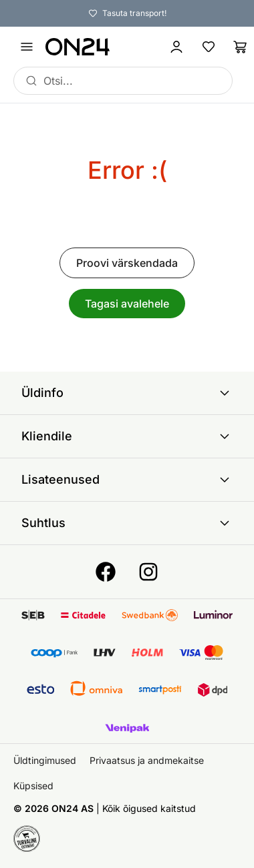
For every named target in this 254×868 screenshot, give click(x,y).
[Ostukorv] (241, 47)
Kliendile (127, 436)
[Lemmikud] (209, 47)
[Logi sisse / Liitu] (176, 47)
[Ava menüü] (27, 47)
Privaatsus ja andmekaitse (147, 760)
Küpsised (33, 786)
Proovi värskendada (127, 263)
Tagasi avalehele (127, 304)
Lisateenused (127, 480)
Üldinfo (127, 393)
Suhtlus (127, 523)
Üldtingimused (45, 760)
